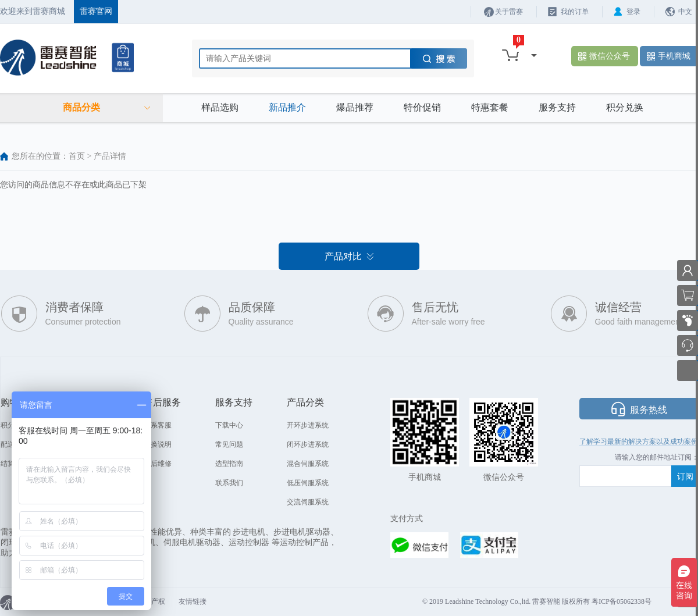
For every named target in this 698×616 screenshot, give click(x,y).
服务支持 (557, 107)
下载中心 (229, 425)
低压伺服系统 (308, 483)
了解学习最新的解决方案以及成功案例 (639, 441)
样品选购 (220, 107)
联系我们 (229, 483)
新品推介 (287, 107)
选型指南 (229, 464)
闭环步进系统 (308, 444)
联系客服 (158, 425)
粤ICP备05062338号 (622, 601)
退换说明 (158, 444)
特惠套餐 (490, 107)
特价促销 (422, 107)
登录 (633, 12)
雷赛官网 (96, 11)
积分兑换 (625, 107)
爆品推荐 (355, 107)
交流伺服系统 (308, 502)
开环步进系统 (308, 425)
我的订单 (575, 12)
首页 (77, 156)
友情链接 (193, 601)
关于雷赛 (509, 12)
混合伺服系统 (308, 464)
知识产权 (151, 601)
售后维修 (158, 464)
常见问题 (229, 444)
